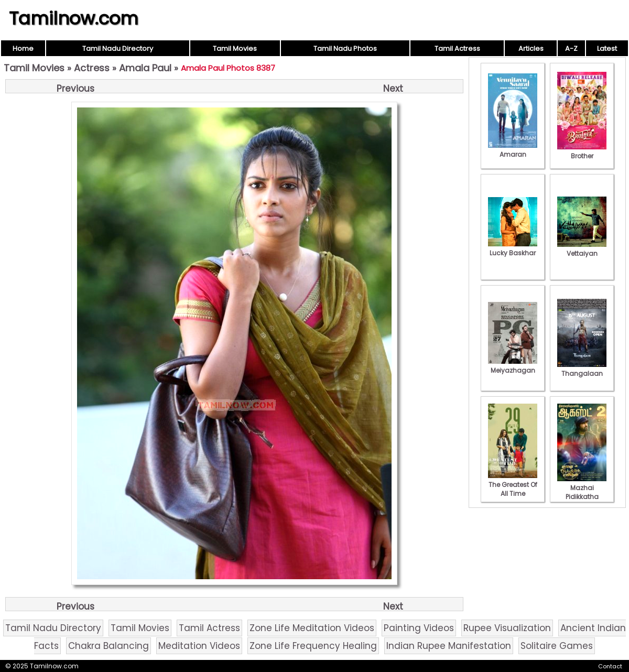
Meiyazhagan (513, 366)
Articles (531, 48)
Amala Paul (145, 68)
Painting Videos (419, 628)
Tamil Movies (235, 48)
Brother (582, 151)
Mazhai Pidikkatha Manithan (582, 492)
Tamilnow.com (74, 18)
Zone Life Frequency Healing (313, 646)
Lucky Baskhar (513, 248)
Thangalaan (582, 369)
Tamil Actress (457, 48)
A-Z (571, 48)
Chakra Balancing (109, 646)
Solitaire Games (557, 646)
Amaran (513, 150)
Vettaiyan (582, 249)
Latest (607, 48)
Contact (610, 666)
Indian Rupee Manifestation (449, 646)
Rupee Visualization (507, 628)
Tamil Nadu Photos (345, 48)
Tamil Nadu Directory (118, 48)
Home (23, 48)
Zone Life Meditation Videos (312, 628)
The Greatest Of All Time (513, 485)
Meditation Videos (199, 646)
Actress (92, 68)
